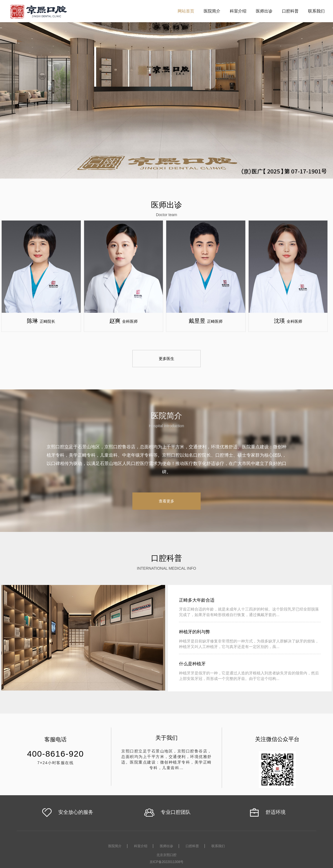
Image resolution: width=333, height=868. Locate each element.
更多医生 (167, 359)
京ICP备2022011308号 (167, 862)
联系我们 (316, 11)
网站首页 (186, 11)
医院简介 (212, 11)
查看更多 (167, 501)
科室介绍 (238, 11)
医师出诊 (264, 11)
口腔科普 (290, 11)
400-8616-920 (55, 754)
